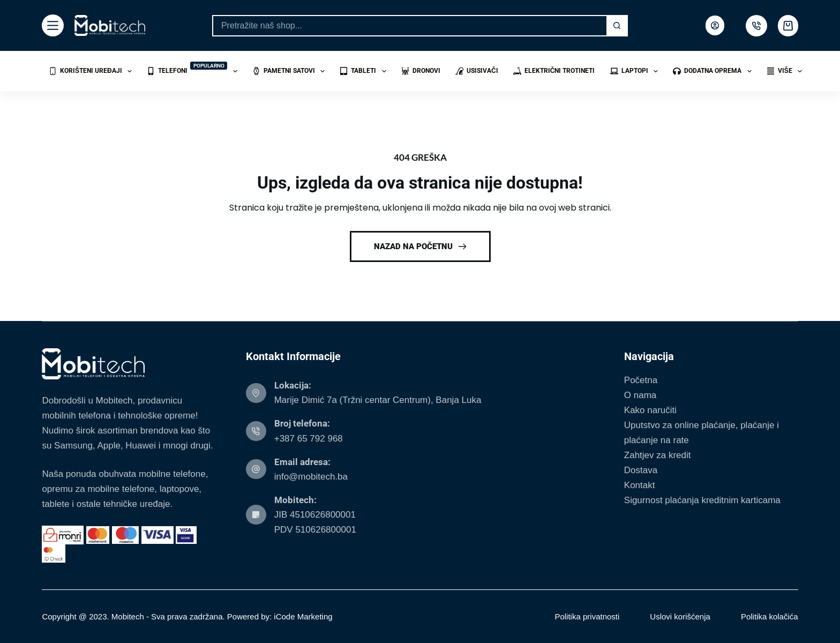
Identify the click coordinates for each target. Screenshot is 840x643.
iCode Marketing (303, 616)
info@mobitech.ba (311, 477)
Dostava (641, 470)
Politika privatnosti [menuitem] (587, 616)
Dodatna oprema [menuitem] (714, 71)
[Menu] (53, 25)
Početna (641, 380)
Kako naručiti (650, 410)
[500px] (756, 26)
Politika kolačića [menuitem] (770, 616)
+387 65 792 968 (309, 439)
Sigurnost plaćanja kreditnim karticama (702, 500)
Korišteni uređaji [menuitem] (92, 71)
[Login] (715, 25)
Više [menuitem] (786, 71)
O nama (640, 395)
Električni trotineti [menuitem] (554, 71)
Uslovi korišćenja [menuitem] (680, 616)
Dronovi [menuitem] (421, 71)
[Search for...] (409, 26)
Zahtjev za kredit (658, 455)
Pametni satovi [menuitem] (291, 71)
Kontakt (640, 485)
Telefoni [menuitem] (194, 70)
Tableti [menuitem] (365, 71)
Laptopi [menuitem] (636, 71)
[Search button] (617, 26)
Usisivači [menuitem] (477, 71)
